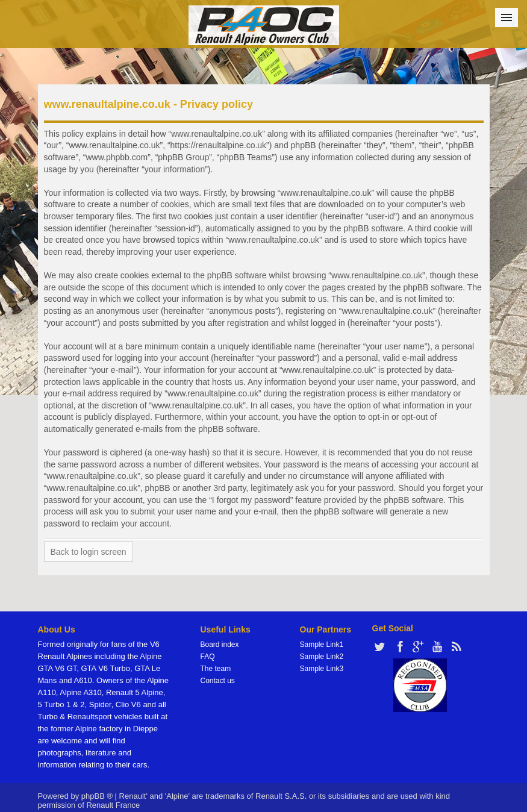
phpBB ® (97, 796)
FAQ (208, 657)
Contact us (218, 681)
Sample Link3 (322, 669)
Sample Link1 (322, 645)
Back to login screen (89, 552)
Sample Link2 (322, 657)
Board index (220, 645)
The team (216, 669)
